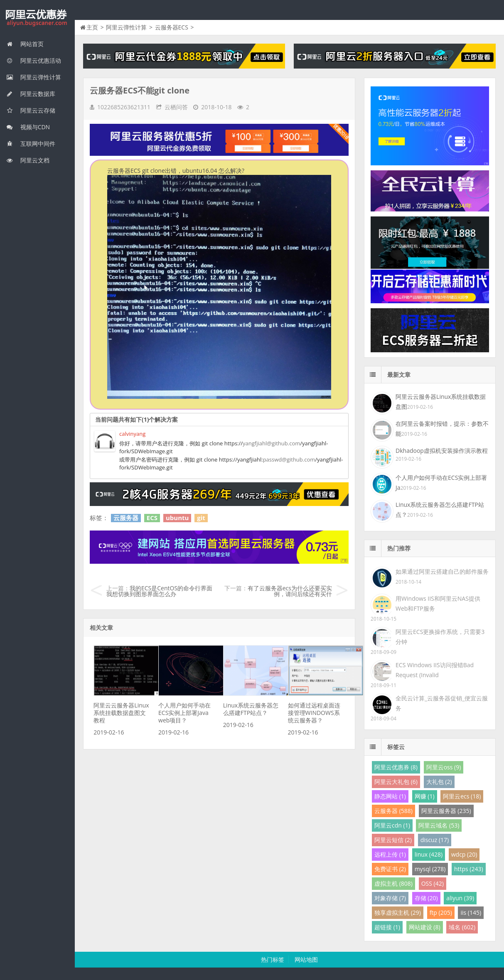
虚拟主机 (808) (393, 883)
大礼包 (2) (439, 782)
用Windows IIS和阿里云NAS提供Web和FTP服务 (438, 603)
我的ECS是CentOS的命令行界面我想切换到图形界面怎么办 (159, 591)
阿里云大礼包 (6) (396, 782)
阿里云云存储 (31, 110)
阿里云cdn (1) (392, 825)
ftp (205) (441, 912)
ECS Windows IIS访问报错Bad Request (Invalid (435, 670)
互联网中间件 (31, 144)
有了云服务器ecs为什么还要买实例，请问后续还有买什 (290, 591)
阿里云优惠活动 (34, 60)
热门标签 (273, 959)
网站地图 (306, 959)
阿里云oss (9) (444, 767)
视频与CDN (28, 127)
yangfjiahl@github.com (271, 443)
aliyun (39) (460, 898)
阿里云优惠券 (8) (396, 767)
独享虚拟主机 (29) (398, 912)
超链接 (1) (387, 927)
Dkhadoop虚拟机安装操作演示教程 (442, 451)
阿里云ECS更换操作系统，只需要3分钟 (440, 637)
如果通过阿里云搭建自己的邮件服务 (442, 571)
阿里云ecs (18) (462, 796)
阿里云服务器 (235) (446, 811)
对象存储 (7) (390, 898)
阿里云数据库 (31, 94)
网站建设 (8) (425, 927)
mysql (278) (430, 869)
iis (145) (471, 912)
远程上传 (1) (390, 854)
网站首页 (25, 44)
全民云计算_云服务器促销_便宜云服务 (442, 703)
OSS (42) (433, 883)
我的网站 (37, 18)
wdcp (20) (464, 854)
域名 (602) (462, 927)
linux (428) (429, 854)
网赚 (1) (425, 796)
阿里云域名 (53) (439, 825)
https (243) (469, 869)
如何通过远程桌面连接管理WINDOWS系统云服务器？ (314, 713)
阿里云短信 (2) (393, 840)
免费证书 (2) (390, 869)
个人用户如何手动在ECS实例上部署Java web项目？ (184, 713)
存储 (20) (426, 898)
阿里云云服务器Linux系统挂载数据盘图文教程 (121, 713)
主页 (92, 27)
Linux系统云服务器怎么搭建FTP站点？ (251, 709)
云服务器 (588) (393, 811)
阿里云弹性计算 (34, 77)
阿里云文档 (28, 160)
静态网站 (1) (390, 796)
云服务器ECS (172, 27)
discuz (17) (435, 840)
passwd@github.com (289, 459)
